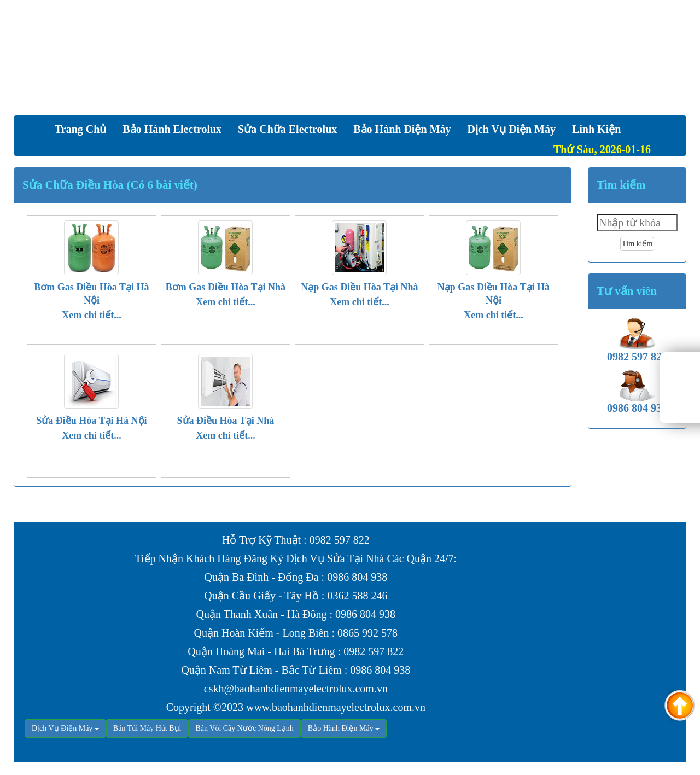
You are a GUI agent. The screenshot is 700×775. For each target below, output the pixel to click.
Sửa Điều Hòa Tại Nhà (226, 421)
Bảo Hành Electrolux (172, 129)
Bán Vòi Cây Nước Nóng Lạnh (244, 728)
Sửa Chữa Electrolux (287, 129)
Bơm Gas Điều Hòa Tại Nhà (226, 287)
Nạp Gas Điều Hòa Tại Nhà (359, 287)
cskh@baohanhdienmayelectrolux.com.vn (296, 689)
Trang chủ (80, 129)
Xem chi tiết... (91, 315)
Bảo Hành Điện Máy (402, 129)
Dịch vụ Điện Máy (511, 129)
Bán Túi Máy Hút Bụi (147, 728)
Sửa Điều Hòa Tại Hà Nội (91, 421)
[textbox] (637, 223)
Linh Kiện (596, 129)
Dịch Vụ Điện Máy (62, 728)
